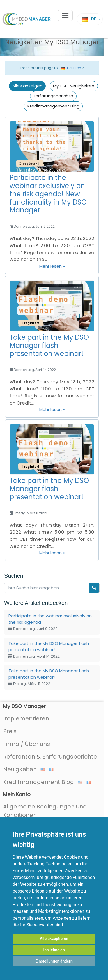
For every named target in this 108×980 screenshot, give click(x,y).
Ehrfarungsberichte (53, 96)
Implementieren (26, 718)
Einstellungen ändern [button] (54, 961)
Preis (10, 731)
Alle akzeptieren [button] (54, 939)
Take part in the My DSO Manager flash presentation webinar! (49, 345)
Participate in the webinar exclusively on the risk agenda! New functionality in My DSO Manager (48, 194)
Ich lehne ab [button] (54, 950)
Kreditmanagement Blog (53, 106)
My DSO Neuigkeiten (74, 86)
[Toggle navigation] (65, 16)
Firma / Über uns (27, 744)
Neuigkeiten (24, 769)
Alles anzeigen (27, 86)
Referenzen (19, 757)
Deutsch (71, 68)
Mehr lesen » (52, 266)
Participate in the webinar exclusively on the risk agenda (50, 622)
